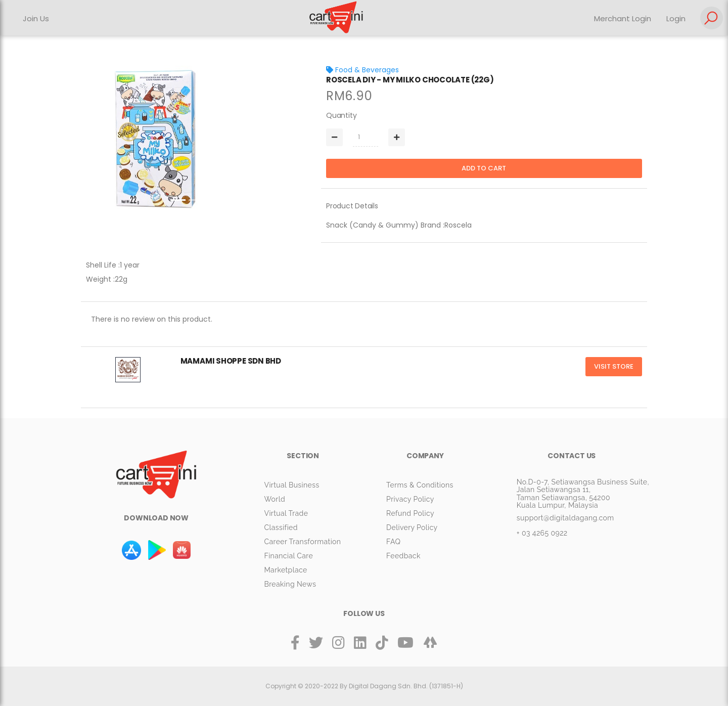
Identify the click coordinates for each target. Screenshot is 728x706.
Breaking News (290, 584)
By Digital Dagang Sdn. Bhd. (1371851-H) (401, 686)
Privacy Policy (410, 499)
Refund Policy (410, 513)
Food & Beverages (362, 70)
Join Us (36, 18)
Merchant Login (623, 18)
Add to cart (484, 168)
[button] (98, 139)
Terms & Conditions (420, 485)
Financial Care (288, 556)
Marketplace (285, 570)
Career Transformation (302, 542)
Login (676, 18)
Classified (281, 527)
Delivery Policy (412, 527)
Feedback (403, 556)
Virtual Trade (286, 513)
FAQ (393, 542)
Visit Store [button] (614, 366)
